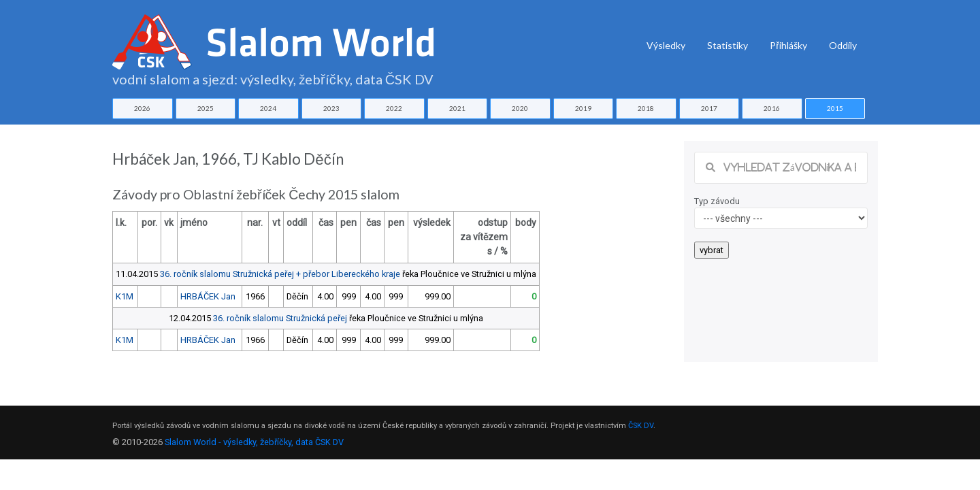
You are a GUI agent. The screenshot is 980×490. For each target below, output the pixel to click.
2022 (394, 108)
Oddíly (843, 45)
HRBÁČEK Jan (208, 296)
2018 (646, 108)
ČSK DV (641, 426)
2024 (268, 108)
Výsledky (666, 45)
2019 (583, 108)
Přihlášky (788, 45)
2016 (772, 108)
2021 (457, 108)
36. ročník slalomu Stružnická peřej (280, 318)
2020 (520, 108)
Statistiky (728, 45)
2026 (142, 108)
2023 (331, 108)
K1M (125, 296)
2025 (206, 108)
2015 (835, 108)
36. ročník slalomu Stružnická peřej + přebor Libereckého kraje (280, 274)
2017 (709, 108)
